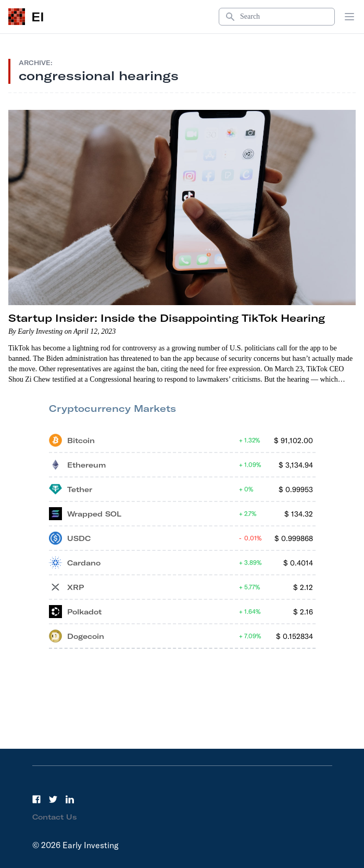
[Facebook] (36, 799)
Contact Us (55, 817)
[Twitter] (53, 799)
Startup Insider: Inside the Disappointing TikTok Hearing (167, 318)
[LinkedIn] (70, 799)
